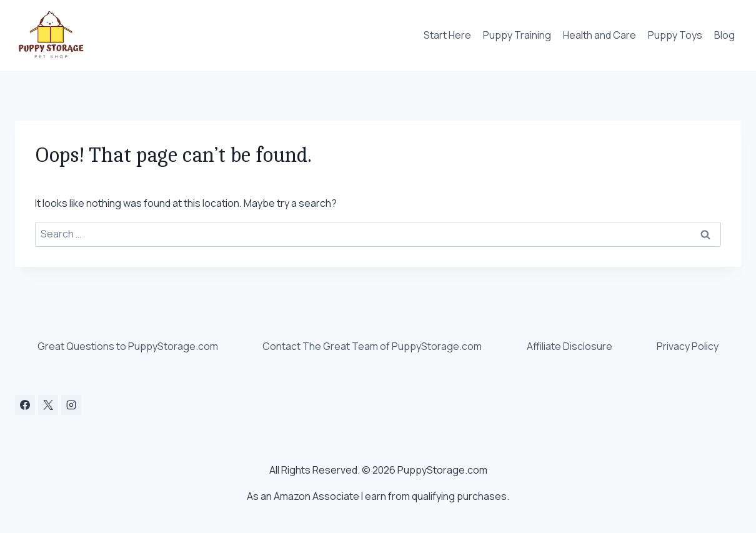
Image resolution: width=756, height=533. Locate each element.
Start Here (447, 35)
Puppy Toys (675, 35)
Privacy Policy (688, 346)
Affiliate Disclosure (569, 346)
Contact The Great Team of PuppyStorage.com (372, 346)
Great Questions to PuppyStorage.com (128, 346)
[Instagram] (71, 405)
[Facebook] (25, 405)
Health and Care (599, 35)
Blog (724, 35)
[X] (48, 405)
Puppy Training (517, 35)
